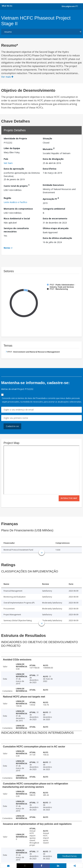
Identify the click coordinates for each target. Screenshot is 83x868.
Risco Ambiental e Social (17, 218)
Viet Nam (8, 163)
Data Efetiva (50, 169)
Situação (47, 138)
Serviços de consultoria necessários (16, 230)
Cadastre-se (12, 426)
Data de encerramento (55, 218)
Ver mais (7, 77)
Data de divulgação (53, 159)
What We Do (7, 6)
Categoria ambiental (54, 209)
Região (7, 198)
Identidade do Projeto (15, 138)
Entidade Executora (53, 185)
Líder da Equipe (12, 148)
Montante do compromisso (18, 209)
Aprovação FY (51, 198)
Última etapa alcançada (56, 228)
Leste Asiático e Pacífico (15, 202)
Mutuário (49, 149)
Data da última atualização (57, 238)
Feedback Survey (70, 856)
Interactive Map (69, 498)
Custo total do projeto (17, 185)
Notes (7, 248)
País (6, 159)
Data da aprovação (14, 169)
